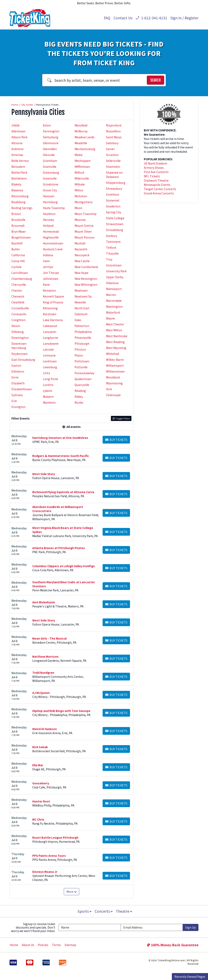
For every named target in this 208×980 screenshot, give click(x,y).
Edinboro (18, 371)
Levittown (50, 361)
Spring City (114, 212)
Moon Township (86, 214)
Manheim (49, 402)
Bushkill (17, 243)
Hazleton (49, 214)
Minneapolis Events (157, 185)
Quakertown (83, 379)
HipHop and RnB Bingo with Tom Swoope (61, 711)
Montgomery (83, 202)
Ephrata (17, 395)
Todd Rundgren (43, 673)
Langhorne (50, 338)
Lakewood (50, 326)
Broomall (18, 226)
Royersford (114, 125)
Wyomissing (114, 383)
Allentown (18, 131)
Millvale (80, 184)
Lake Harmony (53, 320)
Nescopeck (82, 255)
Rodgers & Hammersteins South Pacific (61, 456)
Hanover (49, 196)
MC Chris (38, 819)
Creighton (18, 320)
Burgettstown (21, 237)
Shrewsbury (114, 189)
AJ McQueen (41, 693)
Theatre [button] (124, 911)
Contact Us (123, 18)
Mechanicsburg (85, 149)
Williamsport (115, 365)
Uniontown (114, 265)
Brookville (18, 220)
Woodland (113, 377)
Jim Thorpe (51, 273)
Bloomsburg (20, 196)
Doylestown (19, 354)
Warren (111, 295)
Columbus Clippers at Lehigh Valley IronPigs (64, 566)
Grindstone (51, 184)
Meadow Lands (84, 137)
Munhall (80, 243)
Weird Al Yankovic (45, 729)
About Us (28, 945)
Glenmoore (51, 143)
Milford (79, 172)
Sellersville (113, 161)
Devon (16, 326)
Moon (78, 208)
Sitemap (70, 945)
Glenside (49, 155)
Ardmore (17, 149)
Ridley (79, 397)
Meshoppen (83, 161)
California (18, 255)
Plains (79, 355)
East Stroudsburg (23, 360)
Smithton (113, 194)
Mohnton (81, 196)
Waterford (113, 312)
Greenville (50, 178)
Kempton (49, 290)
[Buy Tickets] (116, 440)
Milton (79, 190)
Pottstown (82, 361)
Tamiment (113, 242)
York (109, 389)
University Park (116, 271)
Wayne (110, 318)
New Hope (81, 273)
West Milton (114, 330)
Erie (14, 401)
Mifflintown (82, 167)
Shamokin (113, 167)
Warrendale (114, 301)
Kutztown (50, 314)
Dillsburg (18, 332)
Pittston (80, 349)
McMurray (81, 131)
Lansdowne (51, 343)
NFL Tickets (152, 176)
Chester (17, 290)
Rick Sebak (40, 747)
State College (115, 218)
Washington (114, 306)
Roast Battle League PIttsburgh (55, 837)
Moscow (80, 220)
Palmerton (82, 326)
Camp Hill (18, 261)
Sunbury (112, 236)
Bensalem (18, 167)
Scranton (112, 155)
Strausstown (115, 224)
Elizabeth (18, 383)
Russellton (113, 131)
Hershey (48, 220)
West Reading (115, 342)
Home (14, 945)
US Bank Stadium (155, 163)
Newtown (81, 290)
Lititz (47, 373)
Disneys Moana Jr (45, 872)
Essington (18, 407)
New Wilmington (86, 285)
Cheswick (18, 296)
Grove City (50, 190)
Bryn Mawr (19, 231)
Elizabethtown (22, 389)
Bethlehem (19, 178)
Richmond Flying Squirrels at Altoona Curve (63, 492)
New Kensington (86, 279)
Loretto (48, 385)
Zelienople (113, 395)
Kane (46, 285)
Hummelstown (53, 243)
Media (79, 155)
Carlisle (16, 267)
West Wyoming (116, 348)
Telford (111, 247)
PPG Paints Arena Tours (49, 856)
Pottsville (81, 367)
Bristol (16, 214)
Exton (47, 125)
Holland (48, 226)
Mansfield (81, 125)
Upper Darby (115, 277)
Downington (20, 338)
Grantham (50, 161)
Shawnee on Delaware (114, 175)
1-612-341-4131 (151, 18)
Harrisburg (50, 202)
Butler (16, 249)
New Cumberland (86, 267)
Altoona (17, 143)
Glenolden (50, 149)
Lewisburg (50, 367)
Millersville (82, 178)
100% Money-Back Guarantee (173, 945)
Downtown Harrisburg (19, 346)
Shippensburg (116, 183)
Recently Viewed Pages (190, 977)
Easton (16, 365)
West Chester (115, 324)
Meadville (81, 143)
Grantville (50, 167)
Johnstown (51, 279)
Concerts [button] (104, 911)
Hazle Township (54, 208)
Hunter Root (41, 801)
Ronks (79, 402)
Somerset (113, 200)
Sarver (110, 149)
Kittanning (50, 308)
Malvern (48, 397)
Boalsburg (18, 202)
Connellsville (20, 308)
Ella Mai (38, 765)
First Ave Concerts (156, 172)
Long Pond (50, 379)
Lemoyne (49, 355)
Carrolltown (20, 273)
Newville (80, 302)
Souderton (113, 206)
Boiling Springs (22, 208)
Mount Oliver (83, 231)
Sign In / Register (184, 18)
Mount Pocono (84, 237)
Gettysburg (51, 137)
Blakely (16, 184)
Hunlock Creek (53, 249)
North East (82, 308)
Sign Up (191, 927)
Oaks (78, 320)
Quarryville (82, 385)
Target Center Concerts (160, 189)
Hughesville (51, 237)
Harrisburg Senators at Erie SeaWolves (60, 438)
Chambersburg (22, 279)
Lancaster (50, 332)
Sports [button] (84, 911)
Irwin (46, 261)
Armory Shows (154, 168)
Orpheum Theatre (156, 180)
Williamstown (115, 371)
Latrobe (48, 349)
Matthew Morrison (45, 656)
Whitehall (113, 354)
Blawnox (17, 190)
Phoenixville (83, 338)
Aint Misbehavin (44, 602)
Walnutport (114, 289)
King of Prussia (53, 302)
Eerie (15, 377)
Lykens (48, 391)
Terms (56, 945)
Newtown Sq (83, 296)
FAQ (107, 18)
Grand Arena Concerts (159, 193)
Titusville (112, 253)
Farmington (51, 131)
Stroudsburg (115, 230)
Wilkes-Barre (115, 360)
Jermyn (48, 267)
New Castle (82, 261)
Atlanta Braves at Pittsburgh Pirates (59, 548)
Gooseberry (41, 783)
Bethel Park (19, 172)
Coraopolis (19, 314)
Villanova (112, 283)
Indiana (48, 255)
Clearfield (18, 302)
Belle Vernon (20, 161)
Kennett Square (53, 296)
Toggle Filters (121, 418)
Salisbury (112, 143)
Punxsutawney (84, 373)
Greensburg (51, 172)
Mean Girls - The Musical (49, 638)
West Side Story (44, 474)
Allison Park (19, 137)
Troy (109, 259)
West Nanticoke (117, 336)
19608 (15, 125)
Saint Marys (114, 137)
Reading (80, 391)
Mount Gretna (84, 226)
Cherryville (19, 285)
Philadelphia (83, 332)
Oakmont (81, 314)
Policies (43, 945)
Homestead (51, 231)
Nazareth (81, 249)
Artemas (17, 155)
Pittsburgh (82, 343)
